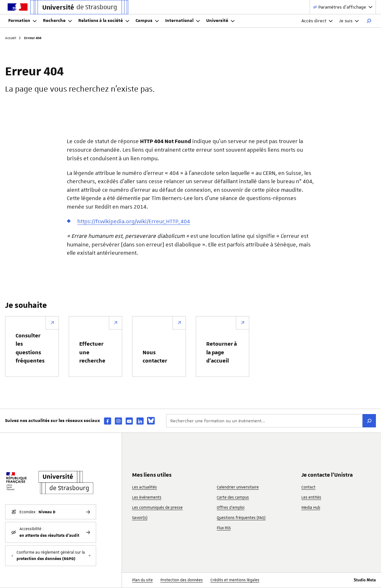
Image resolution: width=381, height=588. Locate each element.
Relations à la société (104, 21)
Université (220, 21)
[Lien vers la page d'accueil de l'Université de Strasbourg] (79, 7)
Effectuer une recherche (92, 353)
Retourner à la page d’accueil (222, 353)
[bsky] (151, 421)
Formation (22, 21)
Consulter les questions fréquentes (30, 348)
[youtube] (129, 421)
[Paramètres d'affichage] (343, 7)
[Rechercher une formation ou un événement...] (264, 421)
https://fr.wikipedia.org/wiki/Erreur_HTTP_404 (134, 221)
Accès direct (317, 21)
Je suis (349, 21)
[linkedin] (140, 421)
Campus (147, 21)
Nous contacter (155, 357)
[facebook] (108, 421)
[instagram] (118, 421)
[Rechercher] (369, 21)
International (183, 21)
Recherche (57, 21)
